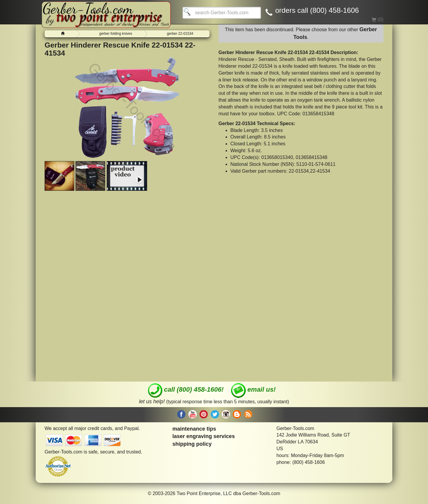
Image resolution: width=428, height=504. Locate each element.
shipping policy (192, 444)
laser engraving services (204, 436)
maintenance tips (194, 429)
